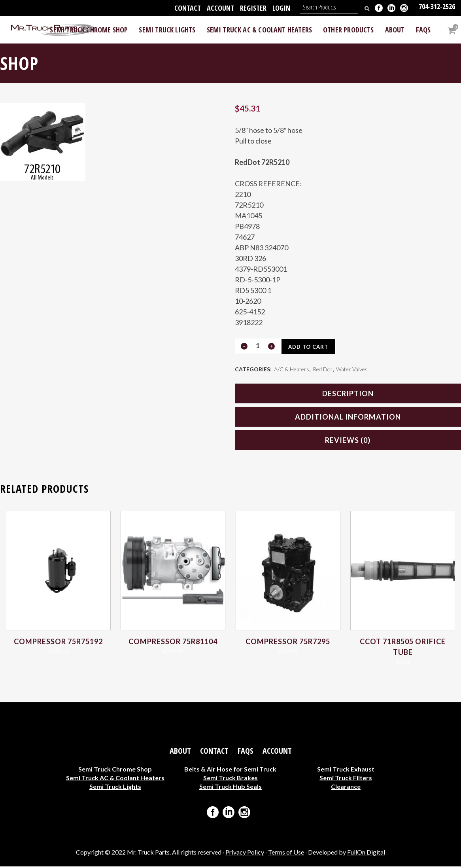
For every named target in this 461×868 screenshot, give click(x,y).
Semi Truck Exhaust (346, 771)
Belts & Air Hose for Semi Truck (230, 771)
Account (220, 8)
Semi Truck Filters (346, 779)
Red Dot (323, 370)
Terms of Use (286, 854)
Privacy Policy (245, 854)
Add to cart (311, 347)
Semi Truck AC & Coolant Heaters (115, 779)
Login (281, 8)
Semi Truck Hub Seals (230, 788)
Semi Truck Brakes (230, 779)
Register (253, 8)
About (180, 753)
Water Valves (352, 370)
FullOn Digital (366, 854)
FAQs (246, 753)
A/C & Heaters (292, 370)
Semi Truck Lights (115, 788)
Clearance (346, 788)
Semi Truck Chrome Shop (115, 771)
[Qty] (258, 346)
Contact (188, 8)
